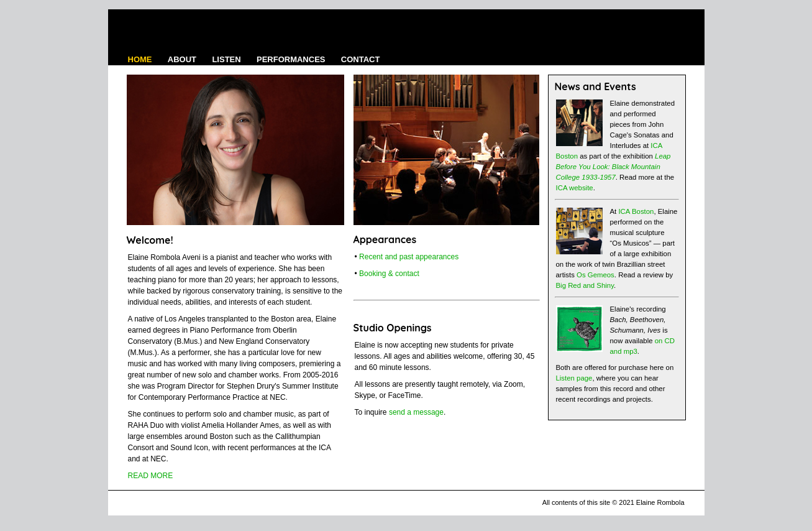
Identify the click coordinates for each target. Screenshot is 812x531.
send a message (416, 412)
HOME (140, 59)
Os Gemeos (595, 275)
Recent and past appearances (409, 257)
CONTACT (361, 59)
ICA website (575, 188)
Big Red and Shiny (585, 285)
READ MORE (151, 476)
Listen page (574, 378)
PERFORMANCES (291, 59)
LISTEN (226, 59)
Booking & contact (389, 274)
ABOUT (182, 59)
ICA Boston (636, 211)
